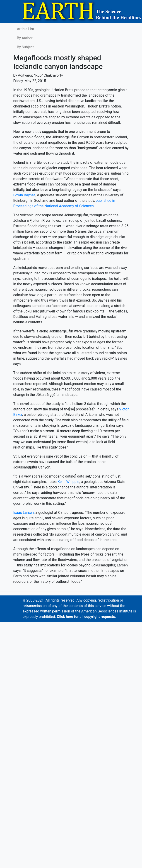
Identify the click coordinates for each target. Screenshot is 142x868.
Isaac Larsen (24, 513)
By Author (25, 38)
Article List (26, 29)
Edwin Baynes (24, 195)
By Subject (25, 47)
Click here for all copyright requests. (86, 617)
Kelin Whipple (68, 482)
